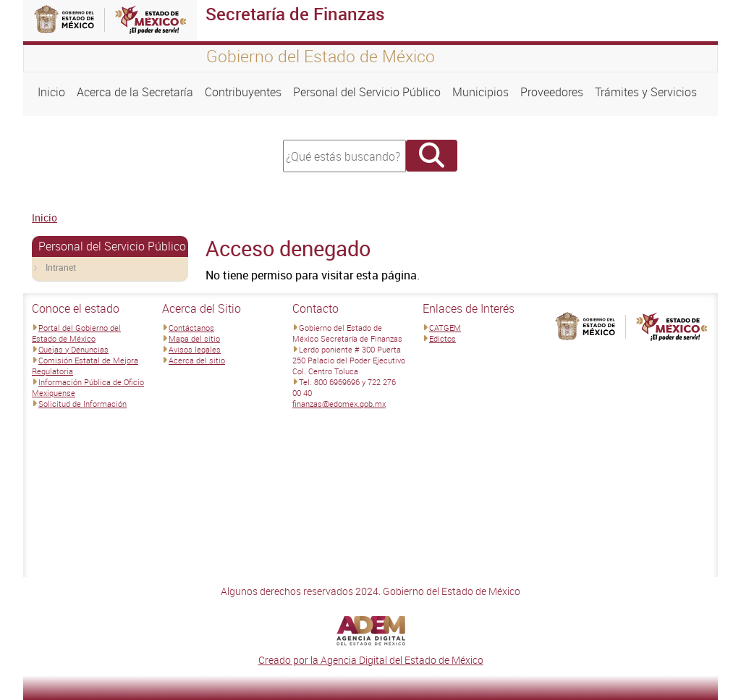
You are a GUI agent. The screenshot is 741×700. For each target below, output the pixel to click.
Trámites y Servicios (646, 92)
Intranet (61, 267)
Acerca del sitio (197, 360)
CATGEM (445, 328)
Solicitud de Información (82, 404)
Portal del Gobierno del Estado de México (76, 333)
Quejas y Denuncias (73, 349)
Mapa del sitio (194, 338)
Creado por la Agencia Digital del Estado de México (371, 660)
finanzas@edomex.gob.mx (339, 404)
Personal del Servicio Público (367, 92)
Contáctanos (191, 328)
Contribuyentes (243, 92)
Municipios (480, 92)
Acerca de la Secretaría (135, 92)
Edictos (443, 338)
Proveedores (552, 92)
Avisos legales (195, 349)
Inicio (51, 92)
